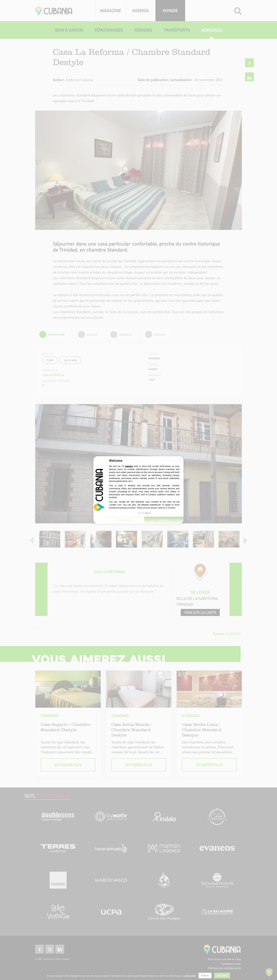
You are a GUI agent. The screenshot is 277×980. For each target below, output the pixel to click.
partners (129, 466)
